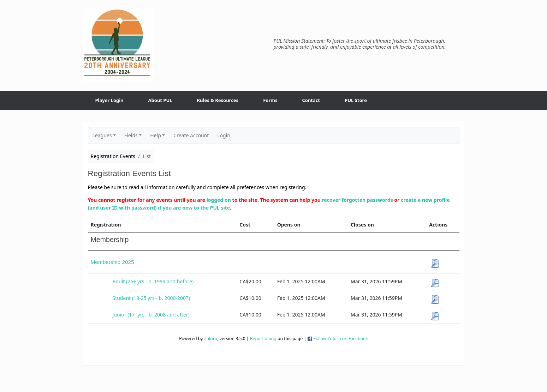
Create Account (191, 135)
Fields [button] (131, 135)
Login (224, 135)
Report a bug (263, 339)
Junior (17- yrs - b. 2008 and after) (151, 315)
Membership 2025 (112, 262)
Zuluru (210, 339)
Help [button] (156, 135)
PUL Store (356, 100)
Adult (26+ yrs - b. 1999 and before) (153, 281)
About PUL (160, 100)
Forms (270, 100)
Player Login (109, 100)
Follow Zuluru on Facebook (341, 339)
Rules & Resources (218, 100)
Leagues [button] (102, 135)
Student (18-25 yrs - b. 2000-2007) (151, 298)
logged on (219, 200)
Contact (311, 100)
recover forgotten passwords (357, 200)
